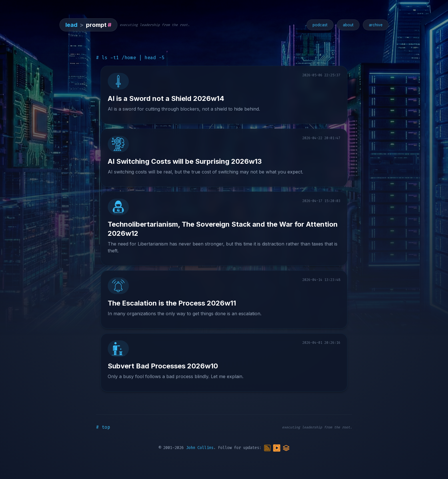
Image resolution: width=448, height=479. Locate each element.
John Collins (200, 448)
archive (376, 25)
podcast (320, 25)
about (348, 25)
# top (103, 427)
